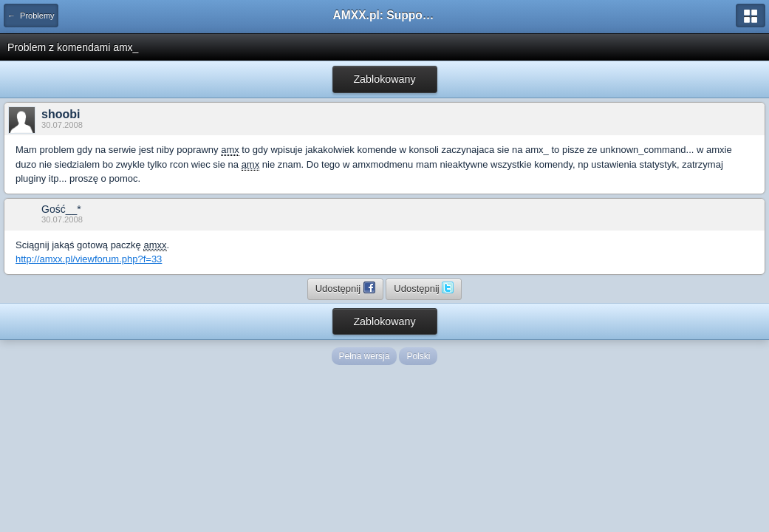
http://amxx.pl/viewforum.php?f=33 (89, 259)
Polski (418, 356)
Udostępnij (345, 287)
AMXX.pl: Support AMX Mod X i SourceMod (385, 15)
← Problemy (31, 16)
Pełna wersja (365, 356)
